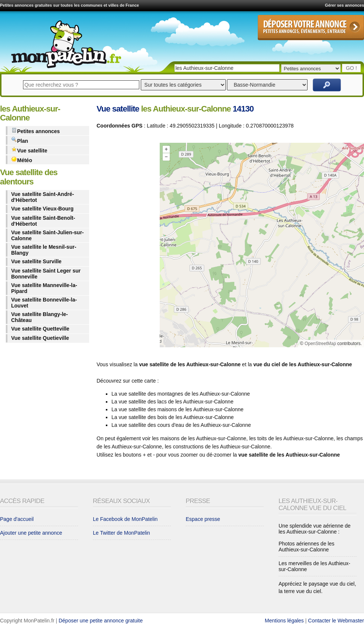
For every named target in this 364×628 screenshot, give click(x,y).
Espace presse (203, 519)
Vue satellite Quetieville (40, 338)
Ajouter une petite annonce (31, 533)
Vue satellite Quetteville (40, 329)
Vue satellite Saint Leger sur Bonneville (46, 274)
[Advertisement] (126, 247)
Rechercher (327, 85)
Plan (20, 140)
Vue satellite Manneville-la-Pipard (44, 288)
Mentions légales (284, 621)
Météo (22, 160)
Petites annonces (35, 131)
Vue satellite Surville (36, 261)
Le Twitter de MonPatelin (121, 533)
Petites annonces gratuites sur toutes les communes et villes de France (69, 5)
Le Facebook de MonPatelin (125, 519)
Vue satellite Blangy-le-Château (40, 317)
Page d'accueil (17, 519)
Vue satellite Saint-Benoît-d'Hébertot (43, 221)
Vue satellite (29, 150)
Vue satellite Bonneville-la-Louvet (44, 303)
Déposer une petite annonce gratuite (101, 621)
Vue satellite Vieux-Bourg (42, 209)
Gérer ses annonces (344, 5)
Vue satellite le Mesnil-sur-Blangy (44, 250)
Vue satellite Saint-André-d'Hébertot (43, 197)
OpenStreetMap (320, 344)
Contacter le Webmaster (336, 621)
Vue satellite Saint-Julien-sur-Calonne (48, 235)
